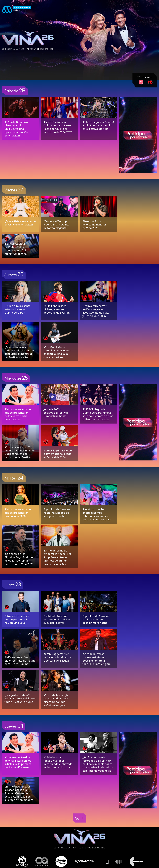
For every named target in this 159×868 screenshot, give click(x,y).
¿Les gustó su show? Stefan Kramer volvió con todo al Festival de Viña (20, 698)
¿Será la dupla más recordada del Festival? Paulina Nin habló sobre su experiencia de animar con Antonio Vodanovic (98, 764)
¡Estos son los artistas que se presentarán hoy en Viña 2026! (18, 513)
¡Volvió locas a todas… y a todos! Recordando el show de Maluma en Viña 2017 (58, 762)
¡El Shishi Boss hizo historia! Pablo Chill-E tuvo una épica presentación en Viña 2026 (16, 129)
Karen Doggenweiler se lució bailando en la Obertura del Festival (57, 657)
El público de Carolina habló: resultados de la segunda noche (57, 513)
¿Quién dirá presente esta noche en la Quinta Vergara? (17, 309)
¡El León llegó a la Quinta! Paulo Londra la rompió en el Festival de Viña (98, 125)
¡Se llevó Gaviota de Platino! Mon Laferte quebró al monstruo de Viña (16, 249)
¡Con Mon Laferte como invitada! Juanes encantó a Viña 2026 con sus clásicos (57, 352)
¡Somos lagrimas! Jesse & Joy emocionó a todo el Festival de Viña (58, 454)
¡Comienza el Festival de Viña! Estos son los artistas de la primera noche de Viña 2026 (18, 762)
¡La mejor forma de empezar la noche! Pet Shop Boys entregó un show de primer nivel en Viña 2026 (57, 557)
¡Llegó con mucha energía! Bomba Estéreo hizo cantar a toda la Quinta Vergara (97, 514)
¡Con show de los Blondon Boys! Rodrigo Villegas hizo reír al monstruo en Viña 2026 (19, 559)
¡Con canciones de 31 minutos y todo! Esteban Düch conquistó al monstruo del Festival (20, 452)
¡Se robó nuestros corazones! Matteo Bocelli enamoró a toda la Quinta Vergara (97, 659)
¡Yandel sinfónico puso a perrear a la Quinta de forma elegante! (57, 225)
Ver (80, 818)
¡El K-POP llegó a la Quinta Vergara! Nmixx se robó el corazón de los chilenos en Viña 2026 (98, 414)
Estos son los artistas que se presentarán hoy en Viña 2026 (17, 619)
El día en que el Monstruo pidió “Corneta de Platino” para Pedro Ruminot (20, 661)
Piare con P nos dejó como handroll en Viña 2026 (95, 225)
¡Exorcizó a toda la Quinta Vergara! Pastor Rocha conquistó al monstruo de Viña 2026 (58, 127)
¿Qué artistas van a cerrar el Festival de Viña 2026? (20, 223)
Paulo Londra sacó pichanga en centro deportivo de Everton (56, 309)
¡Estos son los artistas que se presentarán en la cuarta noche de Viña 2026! (18, 414)
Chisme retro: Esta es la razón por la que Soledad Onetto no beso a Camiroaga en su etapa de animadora (19, 793)
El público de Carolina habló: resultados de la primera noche (96, 619)
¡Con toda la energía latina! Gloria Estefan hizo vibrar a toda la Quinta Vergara (56, 700)
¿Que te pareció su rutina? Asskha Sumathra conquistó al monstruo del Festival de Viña (20, 352)
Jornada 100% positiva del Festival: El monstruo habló (56, 413)
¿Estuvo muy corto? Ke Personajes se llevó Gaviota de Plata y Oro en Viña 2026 (96, 311)
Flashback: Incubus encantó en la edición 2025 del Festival (57, 619)
